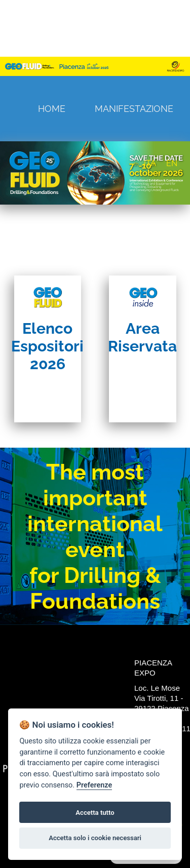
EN (172, 163)
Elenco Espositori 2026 (47, 346)
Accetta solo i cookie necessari (95, 838)
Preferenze (94, 785)
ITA (150, 163)
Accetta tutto (95, 813)
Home (52, 109)
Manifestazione (134, 109)
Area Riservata (142, 337)
